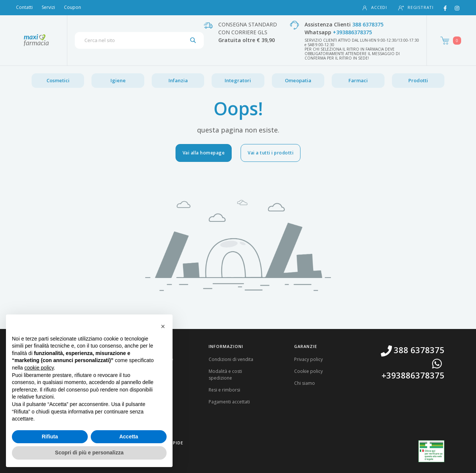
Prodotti (418, 80)
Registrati (416, 8)
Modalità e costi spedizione (225, 375)
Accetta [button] (129, 437)
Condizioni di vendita (231, 359)
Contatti (24, 7)
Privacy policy (308, 359)
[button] (163, 326)
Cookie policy (308, 371)
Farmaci (358, 80)
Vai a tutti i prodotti (271, 153)
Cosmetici (58, 80)
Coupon (73, 7)
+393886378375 (352, 32)
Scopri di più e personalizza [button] (89, 453)
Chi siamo (305, 383)
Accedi (374, 8)
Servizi (48, 7)
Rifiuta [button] (50, 437)
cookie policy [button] (39, 368)
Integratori (238, 80)
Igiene (118, 80)
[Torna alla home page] (36, 40)
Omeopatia (298, 80)
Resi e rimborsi (224, 390)
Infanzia (178, 80)
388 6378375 (368, 24)
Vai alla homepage (204, 153)
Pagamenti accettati (229, 402)
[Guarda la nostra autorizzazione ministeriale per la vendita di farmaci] (431, 451)
